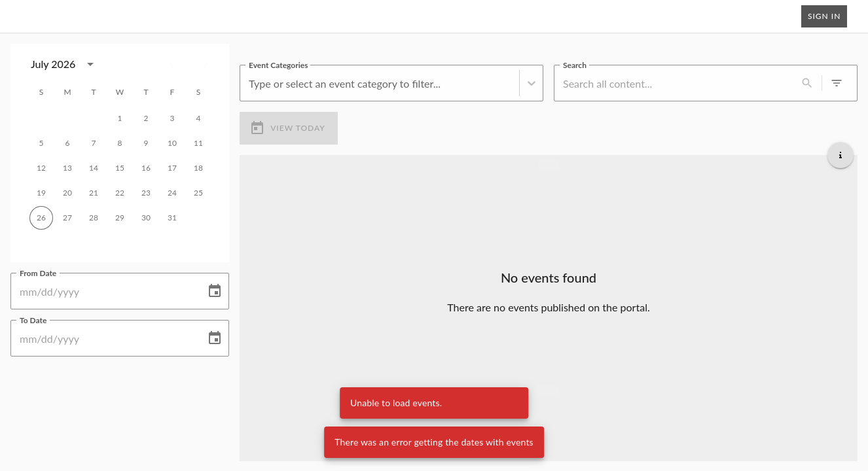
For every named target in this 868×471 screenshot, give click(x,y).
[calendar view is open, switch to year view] (90, 64)
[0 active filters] (837, 83)
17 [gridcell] (172, 168)
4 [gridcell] (198, 118)
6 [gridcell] (67, 143)
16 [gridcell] (146, 168)
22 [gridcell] (120, 193)
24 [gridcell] (172, 193)
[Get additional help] (841, 154)
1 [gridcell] (120, 118)
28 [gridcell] (94, 218)
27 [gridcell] (67, 218)
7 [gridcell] (94, 143)
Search (575, 64)
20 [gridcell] (67, 193)
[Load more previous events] (549, 165)
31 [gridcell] (172, 218)
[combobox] (250, 83)
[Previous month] (172, 64)
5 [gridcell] (41, 143)
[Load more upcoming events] (549, 391)
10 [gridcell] (172, 143)
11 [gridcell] (198, 143)
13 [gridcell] (67, 168)
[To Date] (103, 338)
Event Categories (278, 64)
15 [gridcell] (120, 168)
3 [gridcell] (172, 118)
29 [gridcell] (120, 218)
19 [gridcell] (41, 193)
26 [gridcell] (41, 218)
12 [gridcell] (41, 168)
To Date (33, 319)
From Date (38, 272)
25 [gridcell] (198, 193)
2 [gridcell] (146, 118)
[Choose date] (215, 291)
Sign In (824, 16)
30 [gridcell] (146, 218)
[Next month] (206, 64)
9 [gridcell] (146, 143)
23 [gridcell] (146, 193)
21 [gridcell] (94, 193)
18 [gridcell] (198, 168)
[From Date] (103, 291)
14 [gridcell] (94, 168)
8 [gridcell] (120, 143)
